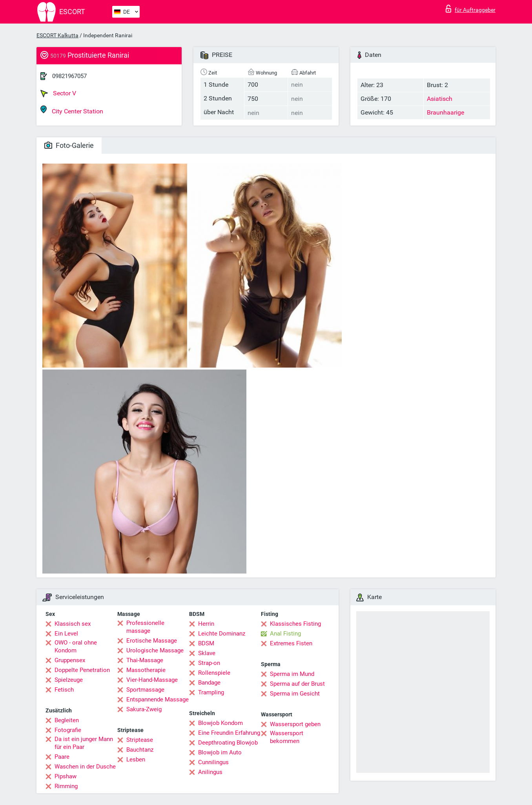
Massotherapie (146, 670)
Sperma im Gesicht (295, 694)
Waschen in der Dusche (85, 767)
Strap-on (209, 663)
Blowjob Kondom (220, 723)
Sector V (58, 93)
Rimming (66, 786)
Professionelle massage (145, 627)
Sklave (207, 653)
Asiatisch (440, 99)
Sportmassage (145, 690)
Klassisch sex (73, 624)
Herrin (206, 624)
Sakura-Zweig (144, 709)
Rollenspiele (214, 673)
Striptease (140, 740)
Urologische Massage (155, 650)
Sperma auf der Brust (297, 684)
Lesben (136, 759)
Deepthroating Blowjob (228, 743)
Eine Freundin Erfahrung (229, 733)
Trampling (211, 692)
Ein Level (66, 634)
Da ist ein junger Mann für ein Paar (84, 743)
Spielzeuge (69, 680)
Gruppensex (70, 660)
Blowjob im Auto (220, 752)
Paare (62, 757)
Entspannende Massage (158, 699)
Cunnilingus (213, 762)
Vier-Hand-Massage (152, 680)
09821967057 (69, 76)
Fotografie (68, 730)
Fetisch (64, 690)
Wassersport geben (295, 724)
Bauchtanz (140, 750)
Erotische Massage (152, 641)
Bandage (209, 683)
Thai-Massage (145, 660)
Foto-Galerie (69, 145)
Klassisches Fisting (295, 624)
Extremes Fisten (291, 643)
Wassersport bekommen (287, 737)
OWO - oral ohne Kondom (76, 647)
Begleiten (67, 720)
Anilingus (210, 772)
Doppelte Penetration (82, 670)
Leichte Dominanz (222, 634)
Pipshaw (66, 776)
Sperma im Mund (292, 674)
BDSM (206, 643)
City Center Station (72, 110)
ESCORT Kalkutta (57, 35)
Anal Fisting (285, 634)
